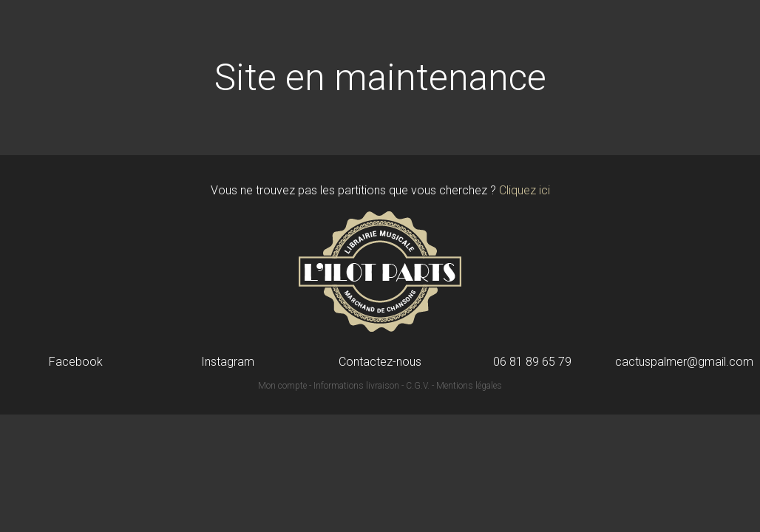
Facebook (76, 362)
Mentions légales (469, 386)
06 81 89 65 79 (532, 362)
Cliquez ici (525, 190)
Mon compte (282, 386)
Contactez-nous (380, 362)
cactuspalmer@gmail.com (684, 362)
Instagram (228, 362)
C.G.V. (418, 386)
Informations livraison (356, 386)
